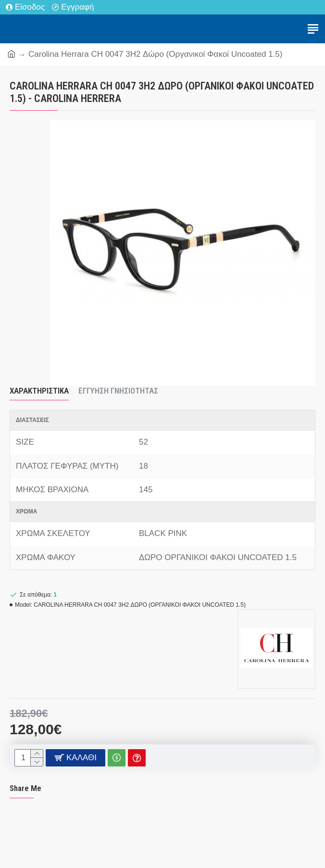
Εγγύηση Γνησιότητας (118, 391)
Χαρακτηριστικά (39, 391)
